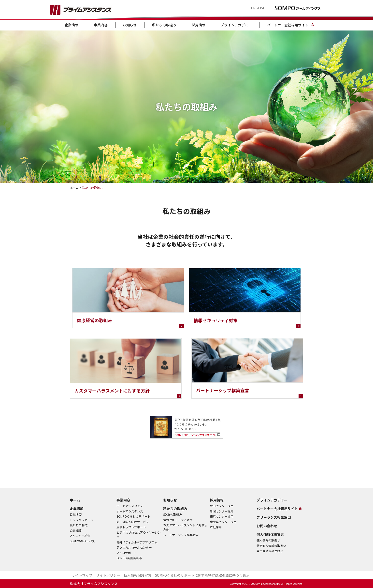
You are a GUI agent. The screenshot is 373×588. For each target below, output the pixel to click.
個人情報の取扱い (268, 540)
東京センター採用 (222, 516)
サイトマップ (82, 575)
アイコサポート (127, 553)
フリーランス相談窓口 (274, 517)
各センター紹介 (80, 535)
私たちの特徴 (79, 525)
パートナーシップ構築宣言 (181, 535)
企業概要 (76, 530)
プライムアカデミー (236, 25)
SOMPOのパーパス (82, 541)
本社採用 (216, 527)
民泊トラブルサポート (131, 527)
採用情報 (199, 25)
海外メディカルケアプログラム (137, 542)
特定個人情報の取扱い (271, 546)
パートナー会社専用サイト (288, 25)
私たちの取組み (164, 25)
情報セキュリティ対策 (178, 520)
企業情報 (72, 25)
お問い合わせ (267, 526)
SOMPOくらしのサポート (133, 516)
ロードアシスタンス (130, 506)
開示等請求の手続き (270, 551)
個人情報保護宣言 (270, 534)
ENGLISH (258, 8)
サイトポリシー (108, 575)
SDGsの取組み (173, 514)
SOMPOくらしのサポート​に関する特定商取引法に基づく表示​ (202, 575)
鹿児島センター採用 (223, 522)
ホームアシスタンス (130, 511)
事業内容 (101, 25)
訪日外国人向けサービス (133, 522)
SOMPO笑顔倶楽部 (129, 558)
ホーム (75, 500)
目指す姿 (76, 514)
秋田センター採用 (222, 506)
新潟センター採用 (222, 511)
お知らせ (130, 25)
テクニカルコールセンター (134, 547)
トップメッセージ (82, 520)
